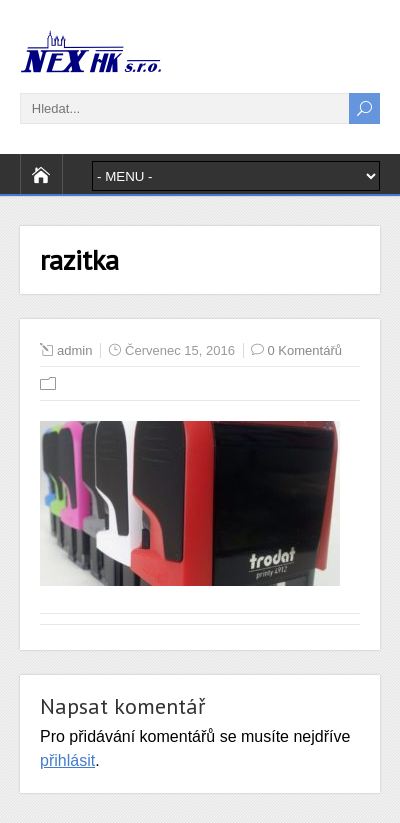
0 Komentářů (305, 350)
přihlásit (67, 760)
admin (74, 350)
